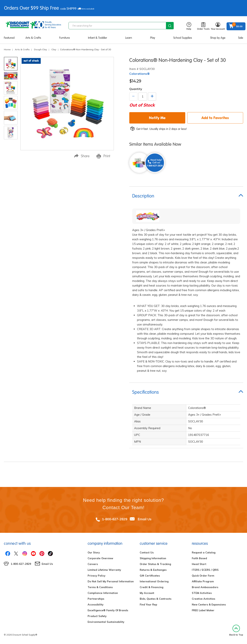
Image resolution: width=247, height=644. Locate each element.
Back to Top (236, 630)
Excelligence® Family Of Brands (108, 610)
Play (153, 38)
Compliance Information (103, 593)
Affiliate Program (203, 581)
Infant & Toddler (98, 38)
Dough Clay (41, 49)
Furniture (65, 38)
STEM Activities (202, 593)
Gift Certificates (150, 576)
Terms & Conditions (100, 587)
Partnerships (96, 599)
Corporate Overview (100, 558)
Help (189, 26)
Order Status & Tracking (155, 564)
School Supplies (183, 38)
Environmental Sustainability (106, 622)
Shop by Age (218, 38)
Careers (93, 564)
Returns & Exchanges (153, 570)
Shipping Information (153, 558)
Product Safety (97, 616)
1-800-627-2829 (115, 519)
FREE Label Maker (203, 610)
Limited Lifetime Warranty (104, 570)
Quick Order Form (203, 576)
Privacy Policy (96, 576)
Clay (54, 49)
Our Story (94, 552)
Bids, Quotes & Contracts (156, 599)
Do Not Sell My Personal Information (111, 581)
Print (103, 156)
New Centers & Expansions (209, 604)
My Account (147, 593)
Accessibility (96, 604)
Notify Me (157, 118)
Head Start (199, 564)
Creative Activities (203, 599)
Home (7, 49)
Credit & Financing (151, 587)
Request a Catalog (204, 552)
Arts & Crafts (33, 38)
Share (82, 156)
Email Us (145, 519)
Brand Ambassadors (205, 587)
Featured (9, 38)
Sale (241, 38)
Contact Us (147, 552)
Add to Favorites (215, 118)
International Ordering (154, 581)
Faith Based (199, 558)
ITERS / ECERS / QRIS (205, 570)
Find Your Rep (148, 604)
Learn (129, 38)
